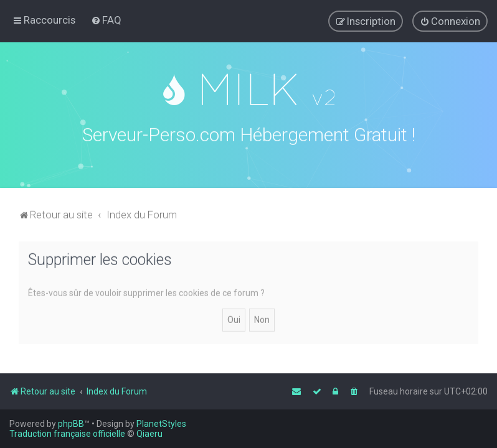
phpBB (71, 424)
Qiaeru (149, 434)
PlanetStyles (161, 424)
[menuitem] (106, 20)
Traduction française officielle (67, 434)
